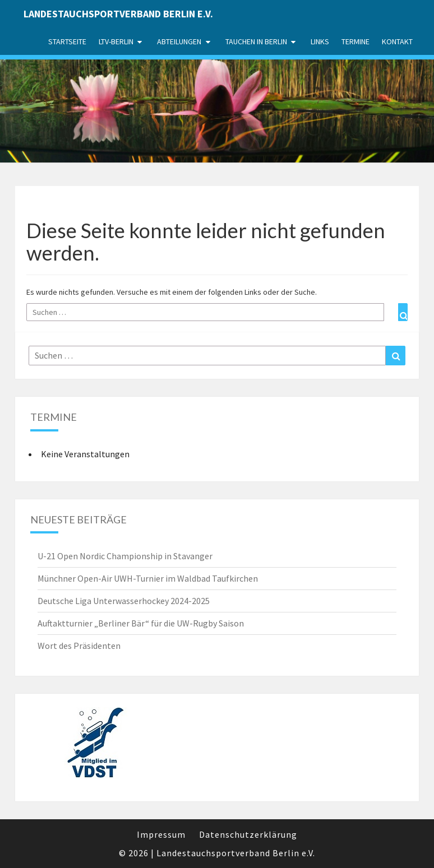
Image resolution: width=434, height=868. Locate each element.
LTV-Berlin (116, 41)
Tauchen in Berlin (256, 41)
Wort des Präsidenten (79, 646)
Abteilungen (179, 41)
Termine (355, 41)
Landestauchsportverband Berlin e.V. (118, 14)
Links (320, 41)
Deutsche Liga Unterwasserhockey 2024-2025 (124, 601)
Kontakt (397, 41)
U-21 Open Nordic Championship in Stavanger (125, 556)
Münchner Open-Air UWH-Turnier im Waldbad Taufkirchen (148, 578)
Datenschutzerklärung (248, 834)
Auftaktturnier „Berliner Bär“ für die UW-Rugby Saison (141, 623)
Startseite (67, 41)
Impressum (161, 834)
